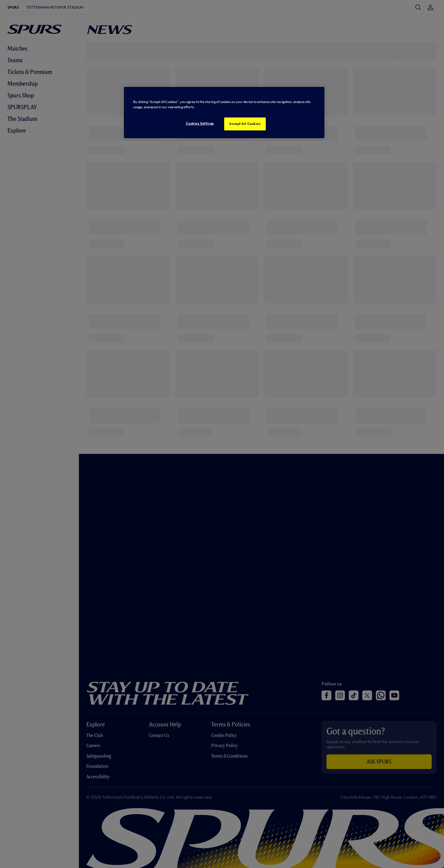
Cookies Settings (200, 123)
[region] (224, 113)
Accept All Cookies (245, 124)
